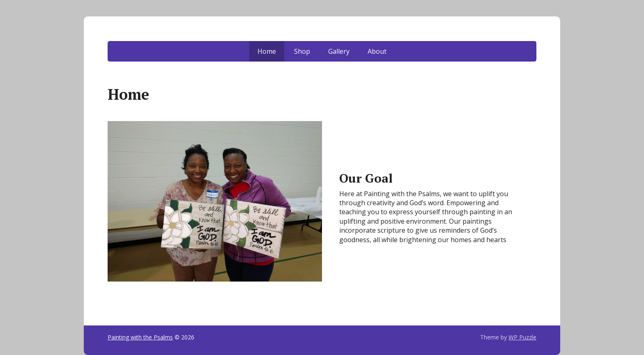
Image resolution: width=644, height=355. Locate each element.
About (377, 51)
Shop (302, 51)
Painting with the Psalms (140, 337)
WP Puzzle (522, 337)
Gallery (339, 51)
